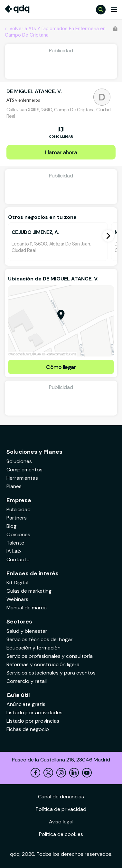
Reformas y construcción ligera (43, 664)
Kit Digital (17, 583)
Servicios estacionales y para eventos (51, 673)
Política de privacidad (61, 809)
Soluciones (19, 461)
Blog (11, 526)
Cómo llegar (61, 367)
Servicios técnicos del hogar (40, 639)
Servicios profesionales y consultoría (50, 656)
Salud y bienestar (27, 631)
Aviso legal (61, 822)
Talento (15, 543)
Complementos (24, 470)
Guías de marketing (29, 591)
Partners (17, 518)
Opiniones (18, 534)
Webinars (17, 599)
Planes (14, 486)
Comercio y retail (27, 681)
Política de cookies (61, 834)
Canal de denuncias (61, 797)
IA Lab (14, 551)
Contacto (18, 559)
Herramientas (22, 478)
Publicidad (19, 509)
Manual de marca (27, 608)
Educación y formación (33, 648)
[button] (108, 236)
